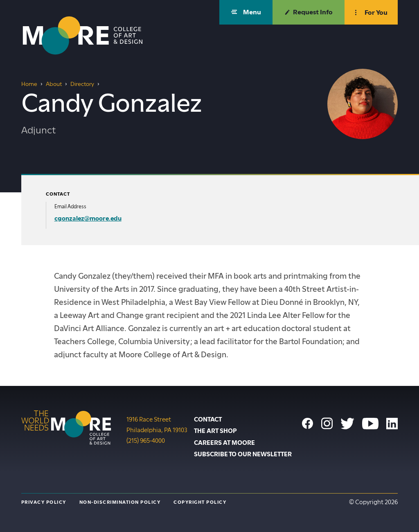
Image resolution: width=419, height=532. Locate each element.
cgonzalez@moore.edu (88, 219)
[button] (246, 12)
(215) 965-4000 (146, 440)
